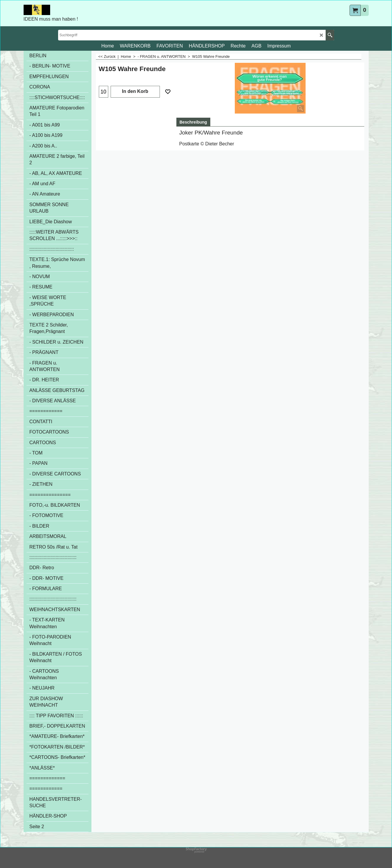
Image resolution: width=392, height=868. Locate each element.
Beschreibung (193, 122)
